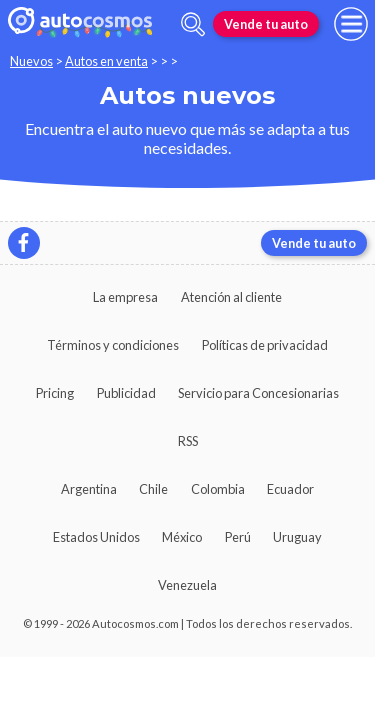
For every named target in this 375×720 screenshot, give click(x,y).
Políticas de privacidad (265, 345)
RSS (188, 441)
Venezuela (187, 585)
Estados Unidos (96, 537)
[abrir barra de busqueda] (193, 24)
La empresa (125, 297)
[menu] (351, 24)
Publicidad (126, 393)
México (182, 537)
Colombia (218, 489)
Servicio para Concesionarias (258, 393)
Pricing (55, 393)
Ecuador (290, 489)
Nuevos (31, 61)
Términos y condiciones (113, 345)
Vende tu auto (266, 24)
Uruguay (297, 537)
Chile (153, 489)
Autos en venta (106, 61)
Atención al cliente (231, 297)
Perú (238, 537)
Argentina (89, 489)
